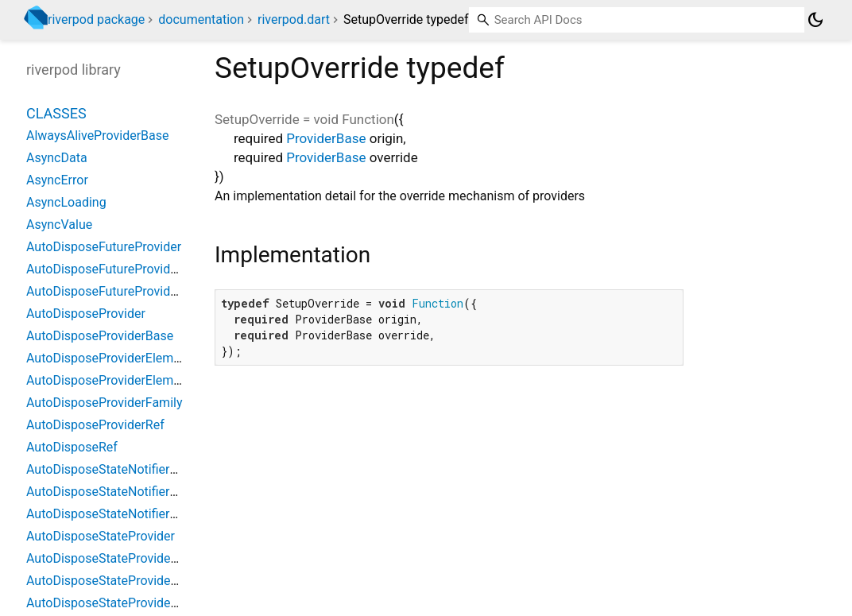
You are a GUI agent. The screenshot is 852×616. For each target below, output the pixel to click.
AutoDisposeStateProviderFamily (119, 581)
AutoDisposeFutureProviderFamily (122, 269)
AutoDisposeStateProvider (101, 536)
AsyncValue (59, 225)
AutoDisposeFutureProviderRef (113, 291)
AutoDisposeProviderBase (100, 336)
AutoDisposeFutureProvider (104, 247)
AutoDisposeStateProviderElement (124, 558)
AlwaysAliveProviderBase (97, 136)
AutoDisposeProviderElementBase (123, 380)
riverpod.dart (294, 19)
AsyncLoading (66, 202)
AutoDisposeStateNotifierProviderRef (131, 514)
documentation (201, 19)
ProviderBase (326, 138)
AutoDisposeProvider (86, 314)
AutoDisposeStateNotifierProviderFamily (140, 492)
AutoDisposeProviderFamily (104, 403)
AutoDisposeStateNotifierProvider (121, 469)
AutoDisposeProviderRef (95, 425)
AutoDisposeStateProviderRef (110, 603)
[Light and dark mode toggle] (815, 20)
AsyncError (57, 180)
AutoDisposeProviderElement (109, 358)
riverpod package (96, 19)
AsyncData (57, 158)
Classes (56, 113)
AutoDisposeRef (72, 447)
